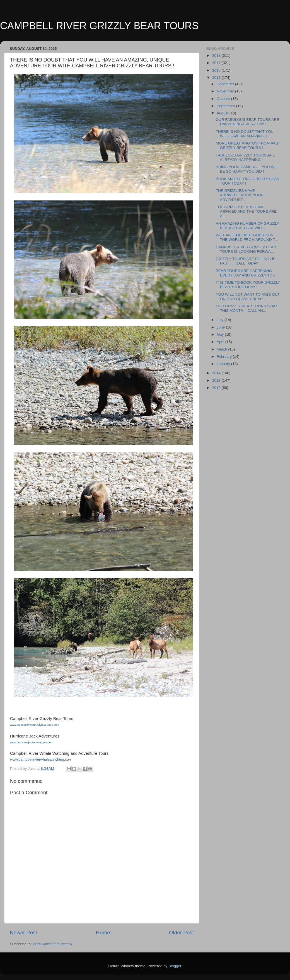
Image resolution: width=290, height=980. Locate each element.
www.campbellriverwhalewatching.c (38, 759)
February (225, 357)
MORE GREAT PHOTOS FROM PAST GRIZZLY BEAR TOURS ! (248, 145)
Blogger (175, 966)
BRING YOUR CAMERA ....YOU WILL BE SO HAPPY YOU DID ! (248, 169)
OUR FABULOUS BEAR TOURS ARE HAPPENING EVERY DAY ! (248, 122)
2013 (217, 380)
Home (103, 933)
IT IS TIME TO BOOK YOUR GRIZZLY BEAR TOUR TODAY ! (248, 285)
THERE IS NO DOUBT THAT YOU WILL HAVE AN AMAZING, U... (245, 134)
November (226, 91)
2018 (217, 56)
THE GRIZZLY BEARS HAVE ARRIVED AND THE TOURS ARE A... (246, 211)
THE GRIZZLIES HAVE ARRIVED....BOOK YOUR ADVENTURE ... (240, 195)
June (221, 327)
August (223, 113)
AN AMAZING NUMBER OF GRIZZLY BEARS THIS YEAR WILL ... (248, 226)
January (224, 364)
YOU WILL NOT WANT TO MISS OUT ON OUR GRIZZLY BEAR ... (248, 297)
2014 (217, 373)
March (222, 349)
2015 (217, 78)
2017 (217, 63)
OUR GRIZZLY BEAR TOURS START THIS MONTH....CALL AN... (247, 308)
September (226, 106)
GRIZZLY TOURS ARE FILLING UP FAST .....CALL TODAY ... (246, 261)
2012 (217, 388)
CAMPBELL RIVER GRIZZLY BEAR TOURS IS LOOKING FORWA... (246, 249)
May (221, 335)
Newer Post (23, 933)
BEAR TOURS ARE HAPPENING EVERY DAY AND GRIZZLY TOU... (247, 273)
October (224, 99)
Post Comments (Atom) (52, 944)
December (226, 84)
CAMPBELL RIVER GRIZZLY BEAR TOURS (99, 26)
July (221, 320)
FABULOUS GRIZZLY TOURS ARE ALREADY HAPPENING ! (246, 157)
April (221, 342)
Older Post (181, 933)
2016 (217, 70)
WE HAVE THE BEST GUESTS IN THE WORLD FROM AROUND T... (247, 237)
